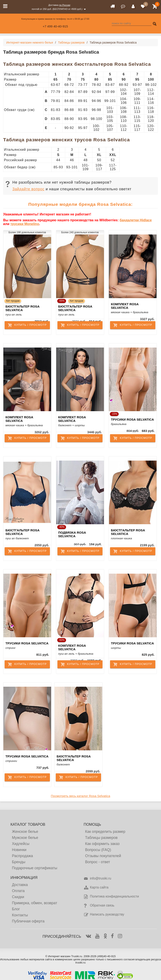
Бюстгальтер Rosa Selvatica (22, 308)
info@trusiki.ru (97, 879)
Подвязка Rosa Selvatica (72, 534)
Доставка (20, 885)
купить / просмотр (27, 325)
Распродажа (22, 856)
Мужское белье (25, 838)
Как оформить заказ (102, 844)
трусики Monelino (25, 224)
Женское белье (25, 832)
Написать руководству (104, 915)
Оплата (18, 891)
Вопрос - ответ (98, 862)
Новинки (19, 850)
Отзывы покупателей (103, 856)
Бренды (19, 862)
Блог (16, 909)
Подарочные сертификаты (35, 868)
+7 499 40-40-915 (55, 26)
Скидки (18, 897)
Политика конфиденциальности (111, 897)
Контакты (20, 915)
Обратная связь (99, 906)
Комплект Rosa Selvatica (125, 306)
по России (65, 5)
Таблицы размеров (101, 838)
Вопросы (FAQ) (98, 850)
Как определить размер (105, 832)
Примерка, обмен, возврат (35, 903)
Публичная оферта (28, 921)
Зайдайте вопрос (28, 189)
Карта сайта (96, 888)
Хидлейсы (21, 844)
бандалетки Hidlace (136, 220)
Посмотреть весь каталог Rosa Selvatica (81, 796)
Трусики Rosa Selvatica (132, 419)
